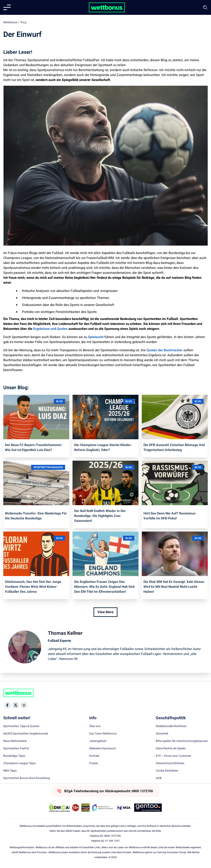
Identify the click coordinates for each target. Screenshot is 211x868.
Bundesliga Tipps (14, 756)
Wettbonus (10, 22)
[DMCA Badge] (60, 808)
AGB (159, 778)
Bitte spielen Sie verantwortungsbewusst (182, 741)
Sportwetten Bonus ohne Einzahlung (27, 778)
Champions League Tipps (19, 763)
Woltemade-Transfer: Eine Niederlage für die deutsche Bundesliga (36, 516)
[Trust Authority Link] (102, 808)
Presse (94, 763)
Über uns (95, 726)
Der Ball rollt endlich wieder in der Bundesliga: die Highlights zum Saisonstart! (100, 516)
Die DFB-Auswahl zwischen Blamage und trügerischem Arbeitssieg (174, 447)
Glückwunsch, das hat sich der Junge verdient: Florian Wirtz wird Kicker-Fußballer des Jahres (33, 587)
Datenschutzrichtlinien (170, 763)
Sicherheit (162, 734)
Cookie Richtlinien (167, 771)
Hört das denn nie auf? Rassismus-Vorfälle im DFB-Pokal (170, 516)
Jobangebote (98, 741)
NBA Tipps (10, 771)
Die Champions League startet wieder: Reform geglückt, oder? (103, 447)
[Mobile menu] (7, 7)
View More (105, 612)
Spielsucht (96, 337)
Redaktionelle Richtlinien (171, 726)
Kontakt (94, 756)
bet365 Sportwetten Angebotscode (26, 734)
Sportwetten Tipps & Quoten (21, 726)
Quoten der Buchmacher (165, 350)
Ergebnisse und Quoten (50, 329)
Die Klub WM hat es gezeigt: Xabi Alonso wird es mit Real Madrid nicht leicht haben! (174, 587)
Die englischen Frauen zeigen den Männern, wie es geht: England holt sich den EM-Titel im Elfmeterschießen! (104, 587)
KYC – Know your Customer (173, 756)
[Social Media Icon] (7, 705)
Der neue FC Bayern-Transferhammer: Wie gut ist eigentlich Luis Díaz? (34, 447)
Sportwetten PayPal (16, 749)
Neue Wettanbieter (15, 741)
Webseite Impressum (103, 749)
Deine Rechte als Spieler (171, 749)
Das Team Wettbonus (103, 734)
